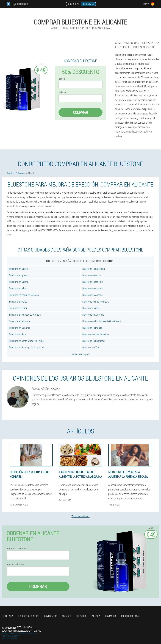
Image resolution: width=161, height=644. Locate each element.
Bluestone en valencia (93, 288)
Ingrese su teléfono (16, 564)
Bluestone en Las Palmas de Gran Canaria (102, 321)
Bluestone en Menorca (19, 328)
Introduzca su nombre (17, 548)
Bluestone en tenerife (93, 282)
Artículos (81, 616)
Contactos (111, 616)
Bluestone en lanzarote (19, 321)
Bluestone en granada (19, 275)
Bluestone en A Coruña (93, 315)
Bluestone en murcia (92, 328)
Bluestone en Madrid (18, 269)
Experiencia (8, 616)
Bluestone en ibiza (91, 308)
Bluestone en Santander (94, 341)
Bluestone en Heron (18, 308)
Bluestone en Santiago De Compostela (27, 347)
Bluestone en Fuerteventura (96, 302)
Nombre (62, 79)
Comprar (80, 112)
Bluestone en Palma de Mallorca (24, 295)
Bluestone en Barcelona (94, 269)
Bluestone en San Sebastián (96, 334)
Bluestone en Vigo (91, 347)
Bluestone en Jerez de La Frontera (25, 315)
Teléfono (62, 92)
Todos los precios (130, 616)
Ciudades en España (80, 354)
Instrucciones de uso (29, 616)
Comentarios (51, 616)
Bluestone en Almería (92, 295)
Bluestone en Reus (18, 334)
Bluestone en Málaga (18, 282)
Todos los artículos (81, 516)
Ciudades (67, 616)
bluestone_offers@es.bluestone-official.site (21, 631)
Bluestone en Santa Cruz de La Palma (26, 341)
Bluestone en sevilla (92, 275)
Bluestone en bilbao (18, 288)
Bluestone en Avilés (18, 302)
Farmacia (96, 616)
